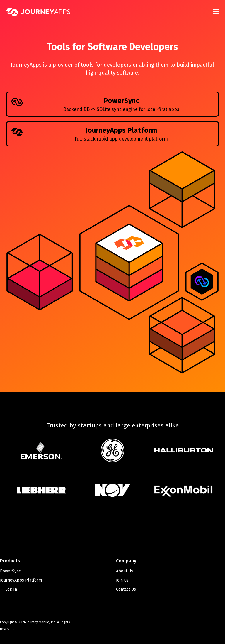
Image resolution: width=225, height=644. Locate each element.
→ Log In (8, 589)
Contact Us (126, 589)
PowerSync (10, 571)
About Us (125, 571)
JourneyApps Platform (21, 580)
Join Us (122, 580)
